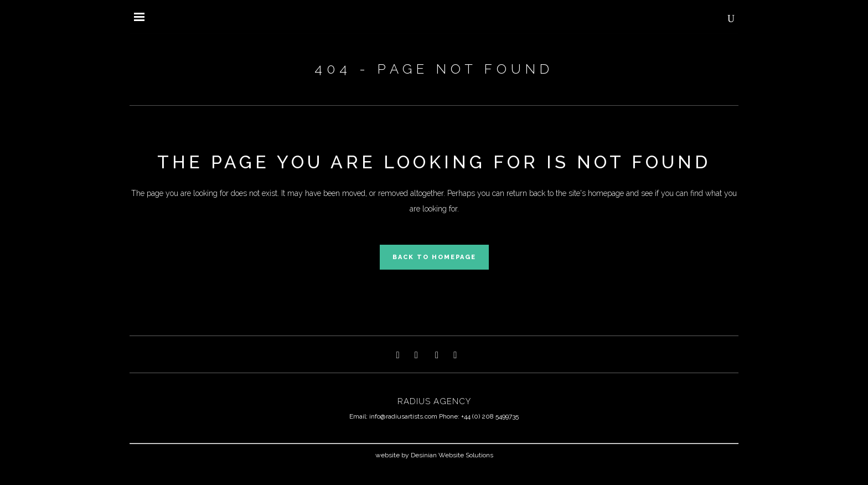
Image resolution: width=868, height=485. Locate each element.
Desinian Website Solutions (452, 455)
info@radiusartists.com (403, 416)
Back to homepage (434, 257)
